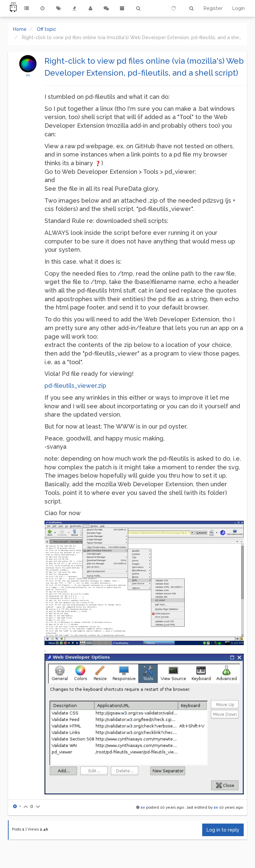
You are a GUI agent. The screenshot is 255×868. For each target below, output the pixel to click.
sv (28, 75)
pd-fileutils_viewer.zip (75, 386)
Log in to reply (223, 830)
